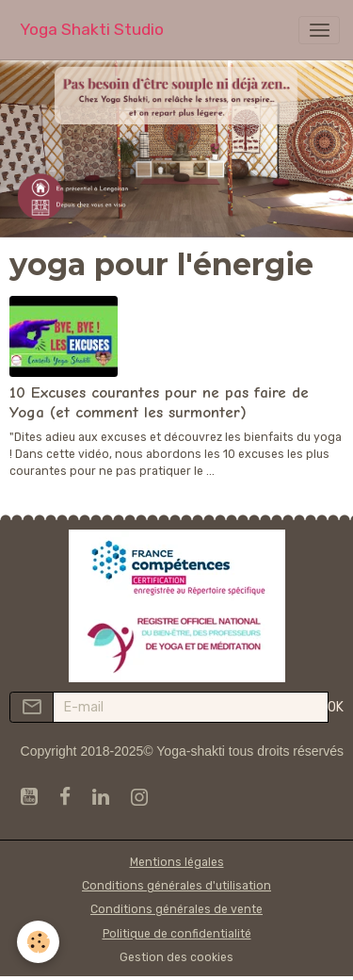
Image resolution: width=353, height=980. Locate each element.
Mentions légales (177, 862)
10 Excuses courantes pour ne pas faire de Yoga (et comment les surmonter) (159, 402)
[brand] (92, 30)
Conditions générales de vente (176, 909)
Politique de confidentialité (177, 934)
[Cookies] (38, 942)
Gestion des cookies (176, 957)
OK (336, 707)
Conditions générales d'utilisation (176, 886)
